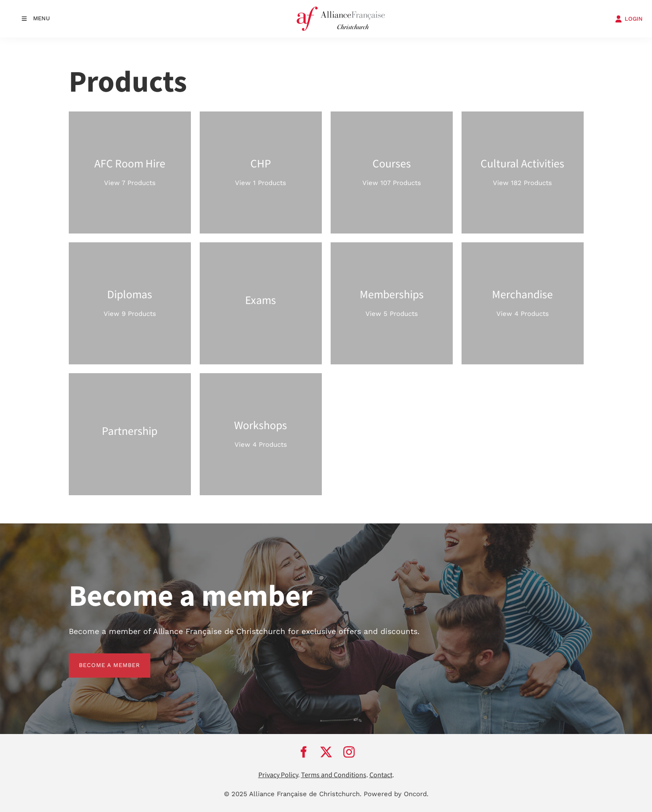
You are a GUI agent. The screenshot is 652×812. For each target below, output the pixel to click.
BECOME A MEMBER (99, 658)
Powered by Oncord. (396, 794)
